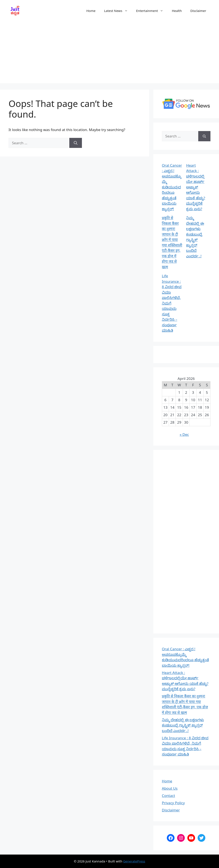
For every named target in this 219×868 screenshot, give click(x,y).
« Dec (184, 434)
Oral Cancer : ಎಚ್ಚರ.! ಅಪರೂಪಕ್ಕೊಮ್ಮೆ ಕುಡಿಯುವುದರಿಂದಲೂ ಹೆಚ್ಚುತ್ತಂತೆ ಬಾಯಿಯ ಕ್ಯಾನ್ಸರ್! (172, 187)
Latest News (118, 11)
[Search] (76, 143)
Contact (169, 796)
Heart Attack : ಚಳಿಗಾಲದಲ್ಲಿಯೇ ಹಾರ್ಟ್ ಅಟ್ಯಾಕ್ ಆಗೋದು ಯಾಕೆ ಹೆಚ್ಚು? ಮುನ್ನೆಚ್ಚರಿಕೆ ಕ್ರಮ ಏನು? (196, 187)
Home (91, 11)
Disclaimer (198, 11)
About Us (170, 788)
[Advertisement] (109, 53)
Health (177, 11)
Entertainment (152, 11)
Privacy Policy (173, 803)
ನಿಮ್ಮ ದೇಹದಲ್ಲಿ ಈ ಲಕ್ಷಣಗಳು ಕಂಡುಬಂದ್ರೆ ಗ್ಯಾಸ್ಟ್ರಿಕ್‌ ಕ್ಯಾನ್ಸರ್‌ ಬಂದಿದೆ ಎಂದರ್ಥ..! (183, 725)
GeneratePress (134, 861)
